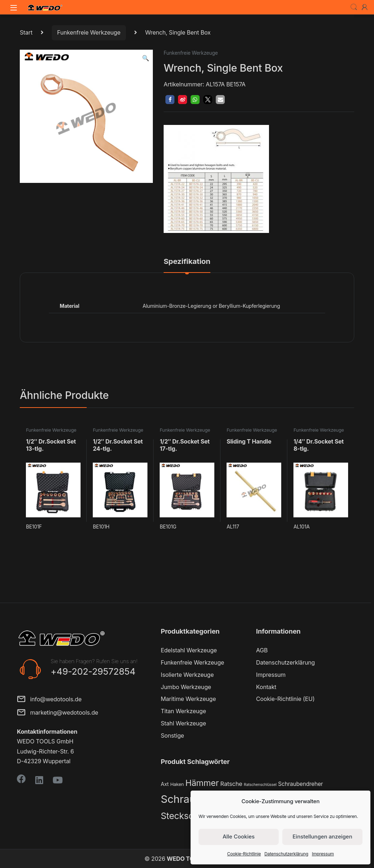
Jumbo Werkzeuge (186, 687)
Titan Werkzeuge (183, 711)
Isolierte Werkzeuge (187, 675)
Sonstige (172, 736)
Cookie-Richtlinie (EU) (285, 699)
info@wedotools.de (49, 700)
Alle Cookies (239, 836)
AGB (262, 650)
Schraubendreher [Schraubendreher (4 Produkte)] (300, 784)
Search (354, 7)
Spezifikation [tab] (187, 262)
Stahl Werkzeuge (183, 723)
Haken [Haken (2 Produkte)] (177, 784)
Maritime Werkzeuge (188, 699)
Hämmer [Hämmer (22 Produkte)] (202, 783)
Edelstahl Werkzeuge (189, 650)
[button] (146, 58)
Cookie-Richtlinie (244, 854)
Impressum (323, 854)
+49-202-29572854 (93, 671)
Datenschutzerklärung (286, 854)
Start (26, 32)
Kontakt (266, 687)
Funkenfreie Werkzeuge (89, 32)
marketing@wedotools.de (58, 713)
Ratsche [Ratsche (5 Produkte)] (231, 784)
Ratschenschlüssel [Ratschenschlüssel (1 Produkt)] (260, 785)
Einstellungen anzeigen (323, 836)
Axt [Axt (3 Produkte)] (165, 784)
